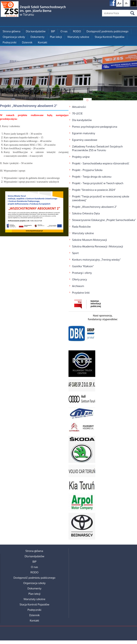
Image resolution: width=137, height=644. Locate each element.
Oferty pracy (80, 279)
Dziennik (27, 42)
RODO (77, 31)
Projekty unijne (81, 157)
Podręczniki (10, 42)
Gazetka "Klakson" (83, 266)
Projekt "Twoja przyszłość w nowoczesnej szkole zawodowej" (101, 198)
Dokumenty (37, 37)
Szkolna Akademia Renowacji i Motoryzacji (97, 246)
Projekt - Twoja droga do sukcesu (92, 177)
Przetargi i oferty (82, 273)
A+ (120, 3)
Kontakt (42, 42)
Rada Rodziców (81, 227)
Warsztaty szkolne (78, 37)
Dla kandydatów (36, 31)
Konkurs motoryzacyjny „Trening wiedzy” (96, 260)
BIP (53, 31)
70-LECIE (77, 113)
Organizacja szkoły (14, 37)
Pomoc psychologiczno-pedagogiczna (95, 127)
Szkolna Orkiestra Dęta (86, 213)
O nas (64, 31)
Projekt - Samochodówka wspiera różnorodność (101, 163)
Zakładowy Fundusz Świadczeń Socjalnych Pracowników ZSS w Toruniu (97, 148)
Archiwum (78, 286)
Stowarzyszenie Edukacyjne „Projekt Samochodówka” (104, 220)
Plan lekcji (56, 37)
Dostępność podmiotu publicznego (107, 31)
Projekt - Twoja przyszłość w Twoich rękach (98, 183)
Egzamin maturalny (84, 133)
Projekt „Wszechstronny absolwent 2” (94, 207)
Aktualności (79, 107)
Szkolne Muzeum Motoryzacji (89, 240)
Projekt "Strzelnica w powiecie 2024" (94, 190)
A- (127, 3)
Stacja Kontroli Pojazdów (110, 37)
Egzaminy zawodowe (85, 140)
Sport (75, 253)
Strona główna (12, 31)
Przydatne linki (81, 293)
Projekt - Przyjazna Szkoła (87, 170)
